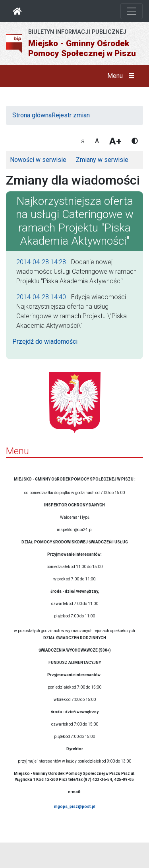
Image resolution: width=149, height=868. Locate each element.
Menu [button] (123, 76)
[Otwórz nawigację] (132, 11)
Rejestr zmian (71, 115)
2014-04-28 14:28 (41, 262)
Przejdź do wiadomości (45, 342)
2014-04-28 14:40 (41, 297)
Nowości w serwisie (38, 160)
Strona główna (32, 115)
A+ (115, 141)
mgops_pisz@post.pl (75, 807)
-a (82, 141)
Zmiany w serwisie (102, 160)
